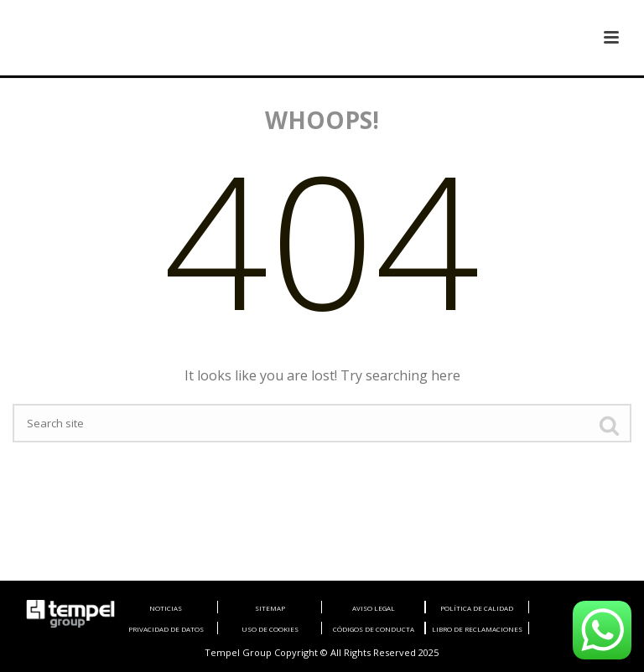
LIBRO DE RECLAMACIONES (477, 629)
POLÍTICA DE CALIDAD (477, 608)
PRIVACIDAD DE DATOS (166, 629)
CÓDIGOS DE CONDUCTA (374, 629)
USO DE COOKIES (270, 629)
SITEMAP (270, 608)
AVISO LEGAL (374, 608)
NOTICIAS (166, 608)
